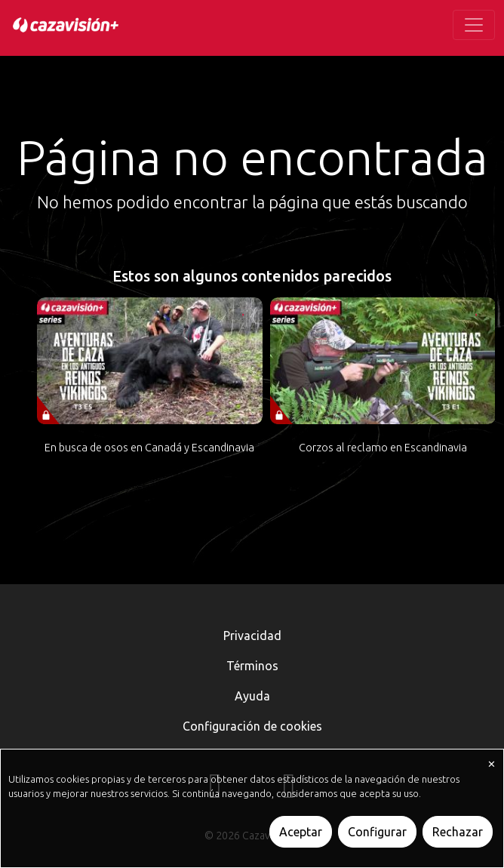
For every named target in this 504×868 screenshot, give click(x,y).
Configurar (377, 832)
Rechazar (458, 832)
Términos (252, 666)
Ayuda (252, 696)
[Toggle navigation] (474, 25)
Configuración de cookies (252, 726)
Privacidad (252, 636)
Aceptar (301, 832)
